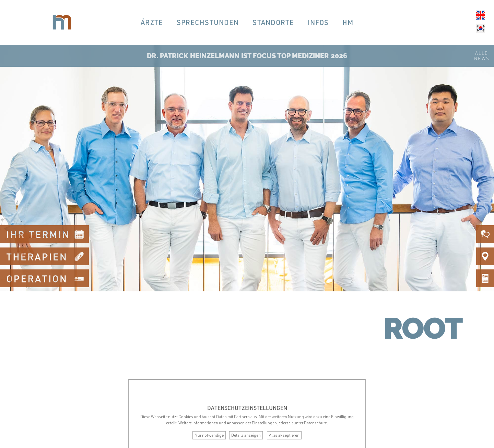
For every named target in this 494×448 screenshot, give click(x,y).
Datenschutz (315, 423)
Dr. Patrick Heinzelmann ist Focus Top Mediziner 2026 (247, 56)
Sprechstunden (208, 22)
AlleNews (482, 56)
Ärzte (152, 22)
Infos (318, 22)
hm (348, 22)
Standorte (273, 22)
